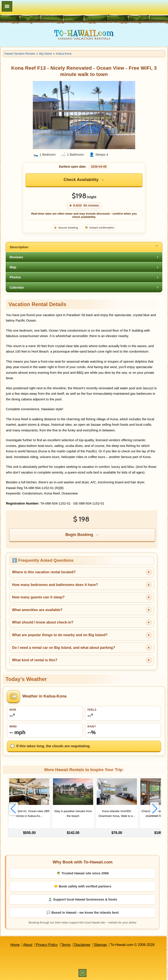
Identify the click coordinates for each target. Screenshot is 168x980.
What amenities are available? (37, 610)
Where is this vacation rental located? (44, 572)
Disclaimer (82, 945)
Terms (66, 945)
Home (15, 945)
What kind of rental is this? (35, 660)
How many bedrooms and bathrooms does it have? (55, 585)
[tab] (84, 247)
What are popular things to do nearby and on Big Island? (60, 635)
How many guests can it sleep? (38, 597)
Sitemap (101, 945)
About (28, 945)
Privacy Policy (47, 945)
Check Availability (81, 180)
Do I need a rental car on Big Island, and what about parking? (64, 648)
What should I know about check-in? (43, 622)
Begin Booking (79, 535)
